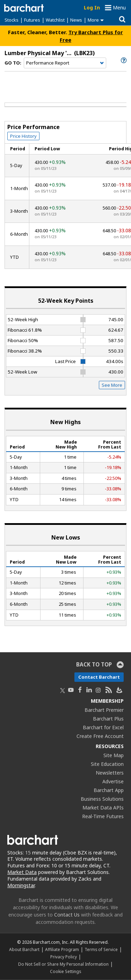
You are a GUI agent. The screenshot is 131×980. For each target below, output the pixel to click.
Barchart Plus (108, 719)
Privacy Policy (64, 957)
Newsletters (110, 773)
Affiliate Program (62, 949)
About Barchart (24, 949)
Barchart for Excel (103, 727)
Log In (92, 7)
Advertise (113, 781)
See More (112, 385)
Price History (23, 136)
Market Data (22, 872)
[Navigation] (65, 63)
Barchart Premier (104, 710)
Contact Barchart (99, 677)
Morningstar (21, 885)
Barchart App (109, 790)
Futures (32, 20)
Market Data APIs (103, 808)
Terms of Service (101, 949)
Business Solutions (102, 799)
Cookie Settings (65, 971)
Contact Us (67, 915)
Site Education (107, 764)
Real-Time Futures (103, 816)
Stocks (12, 20)
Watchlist (55, 20)
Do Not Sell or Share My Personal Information (63, 964)
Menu (119, 7)
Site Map (114, 755)
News (76, 20)
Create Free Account (100, 736)
